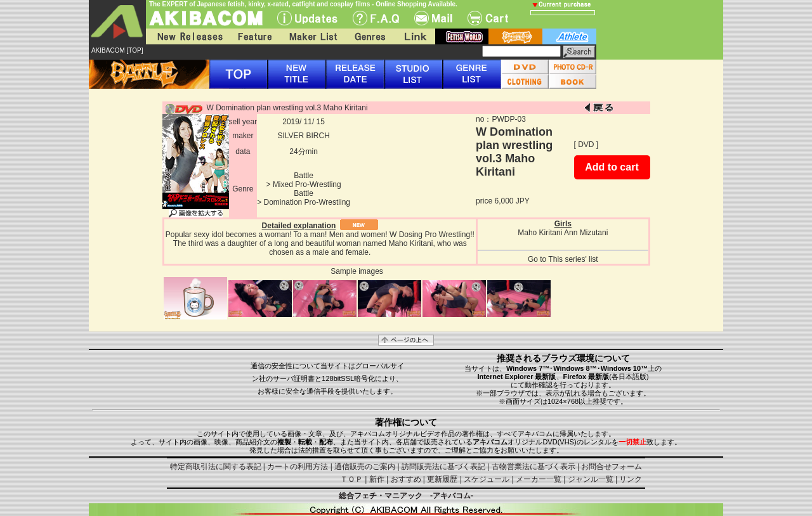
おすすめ (406, 479)
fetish (462, 36)
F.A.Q (376, 18)
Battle (304, 176)
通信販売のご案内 (365, 467)
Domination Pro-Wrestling (307, 202)
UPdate (307, 18)
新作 (377, 479)
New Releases (187, 36)
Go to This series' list (563, 259)
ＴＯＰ (351, 479)
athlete (569, 36)
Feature (254, 36)
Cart (488, 18)
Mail (433, 18)
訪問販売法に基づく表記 (443, 467)
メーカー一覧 (539, 479)
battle (515, 36)
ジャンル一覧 (591, 479)
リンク (631, 479)
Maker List (313, 36)
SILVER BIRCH (303, 136)
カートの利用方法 (298, 467)
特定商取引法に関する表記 (216, 467)
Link (414, 36)
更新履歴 (442, 479)
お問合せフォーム (612, 467)
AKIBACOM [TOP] (117, 50)
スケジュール (487, 479)
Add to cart (612, 167)
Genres (369, 36)
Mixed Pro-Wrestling (307, 184)
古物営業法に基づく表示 (534, 467)
